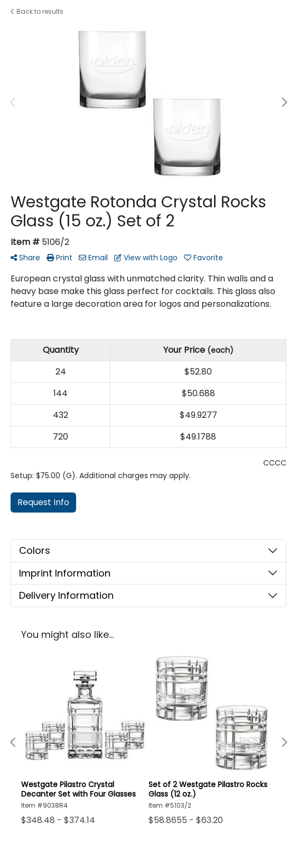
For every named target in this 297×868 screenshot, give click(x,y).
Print (59, 258)
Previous (13, 103)
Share (25, 258)
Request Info (43, 502)
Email (93, 258)
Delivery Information (66, 595)
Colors (35, 550)
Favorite (203, 258)
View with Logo (146, 258)
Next (284, 103)
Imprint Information (65, 573)
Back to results (37, 11)
